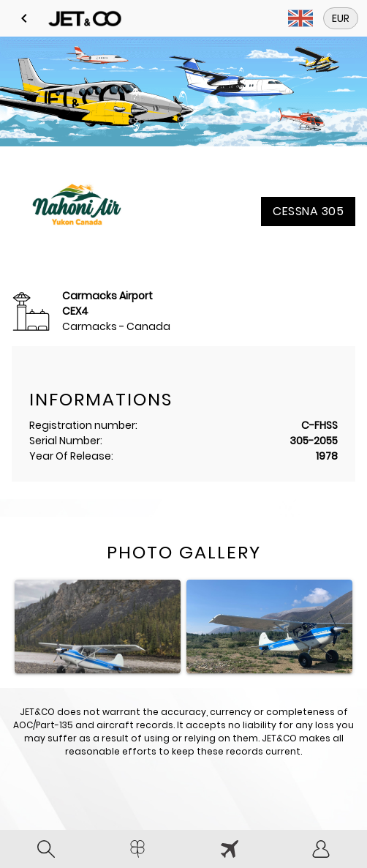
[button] (24, 18)
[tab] (46, 849)
